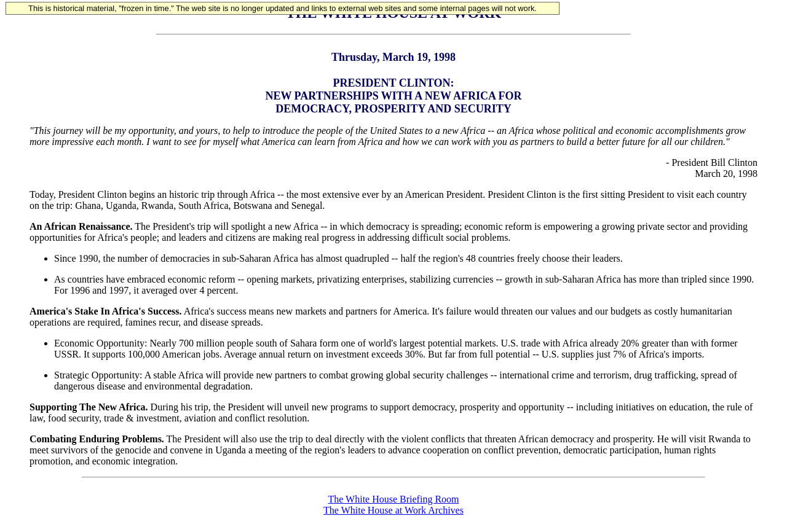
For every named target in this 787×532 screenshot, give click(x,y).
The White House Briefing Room (394, 499)
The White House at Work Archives (393, 510)
